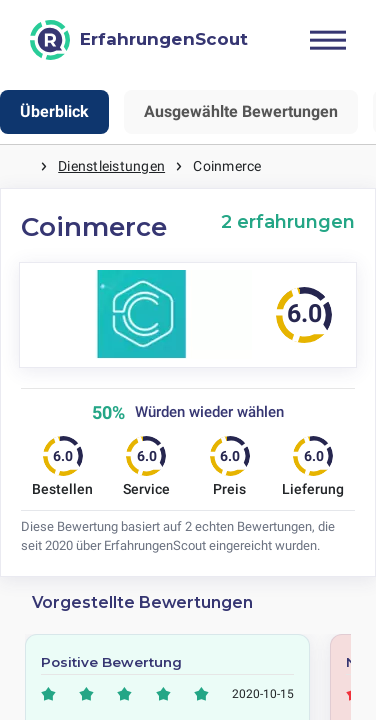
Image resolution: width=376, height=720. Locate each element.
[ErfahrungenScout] (139, 40)
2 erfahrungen (288, 221)
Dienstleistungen (111, 166)
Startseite (20, 166)
